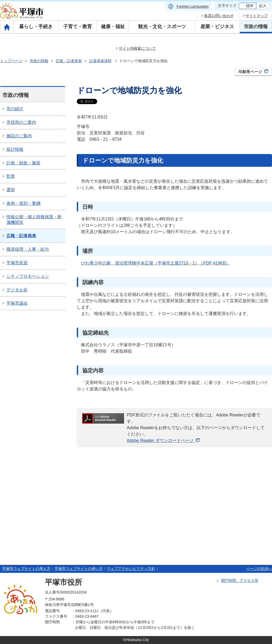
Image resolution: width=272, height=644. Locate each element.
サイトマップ (257, 16)
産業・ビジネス (217, 27)
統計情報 (15, 149)
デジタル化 (17, 290)
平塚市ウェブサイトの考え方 (26, 569)
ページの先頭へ (259, 569)
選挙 (11, 190)
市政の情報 (256, 27)
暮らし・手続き (36, 27)
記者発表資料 (100, 61)
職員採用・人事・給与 (28, 249)
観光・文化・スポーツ (162, 27)
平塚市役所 (63, 582)
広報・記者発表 (69, 61)
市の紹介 (15, 109)
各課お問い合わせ (219, 16)
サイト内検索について (137, 48)
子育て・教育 (78, 27)
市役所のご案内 (21, 122)
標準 (250, 6)
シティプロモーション (28, 276)
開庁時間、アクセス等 (240, 581)
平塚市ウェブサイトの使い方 (79, 569)
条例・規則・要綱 (23, 203)
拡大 (263, 6)
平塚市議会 (17, 303)
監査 (11, 176)
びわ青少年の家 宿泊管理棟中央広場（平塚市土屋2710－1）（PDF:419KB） (156, 263)
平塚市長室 (17, 263)
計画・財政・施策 (23, 163)
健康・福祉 (113, 27)
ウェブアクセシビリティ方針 (131, 569)
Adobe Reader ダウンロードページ (163, 440)
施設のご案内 (19, 136)
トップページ (11, 61)
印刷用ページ (254, 72)
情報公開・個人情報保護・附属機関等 (34, 220)
